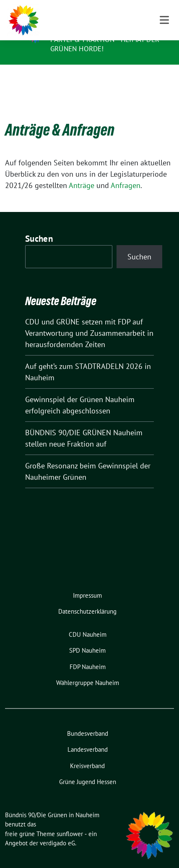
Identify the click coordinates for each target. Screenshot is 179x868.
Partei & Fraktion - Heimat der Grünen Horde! (105, 44)
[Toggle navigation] (164, 78)
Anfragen (126, 172)
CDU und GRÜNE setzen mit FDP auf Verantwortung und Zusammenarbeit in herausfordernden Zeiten (89, 320)
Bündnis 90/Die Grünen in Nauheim (100, 22)
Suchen (39, 226)
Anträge (82, 172)
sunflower (70, 821)
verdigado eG (57, 830)
